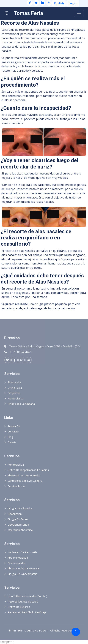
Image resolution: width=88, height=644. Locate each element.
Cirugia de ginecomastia (22, 574)
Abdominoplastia (18, 558)
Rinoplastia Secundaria (21, 404)
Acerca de (14, 426)
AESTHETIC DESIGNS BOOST (30, 630)
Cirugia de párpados (20, 508)
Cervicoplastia (16, 486)
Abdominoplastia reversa (23, 568)
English (59, 3)
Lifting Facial (15, 388)
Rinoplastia (14, 382)
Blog (10, 437)
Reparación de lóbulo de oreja (27, 612)
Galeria (12, 442)
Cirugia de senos (18, 519)
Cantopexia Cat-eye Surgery (25, 481)
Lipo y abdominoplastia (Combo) (27, 596)
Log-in (73, 3)
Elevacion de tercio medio (24, 475)
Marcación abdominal (20, 530)
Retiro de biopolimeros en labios (28, 470)
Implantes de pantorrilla (22, 552)
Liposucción (15, 514)
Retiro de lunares (19, 607)
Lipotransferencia (18, 525)
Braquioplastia (16, 563)
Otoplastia (14, 393)
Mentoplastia (16, 398)
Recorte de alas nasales (23, 601)
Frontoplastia (16, 465)
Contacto (13, 431)
